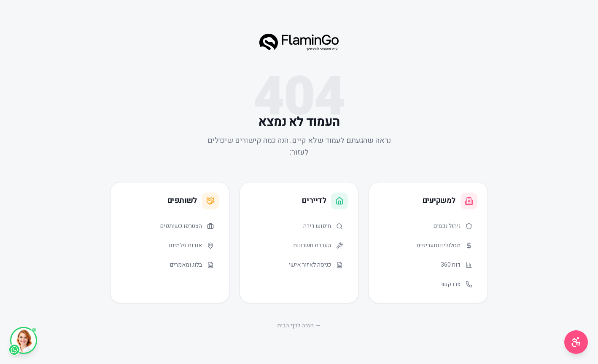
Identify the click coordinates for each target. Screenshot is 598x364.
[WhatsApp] (24, 340)
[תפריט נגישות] (576, 342)
